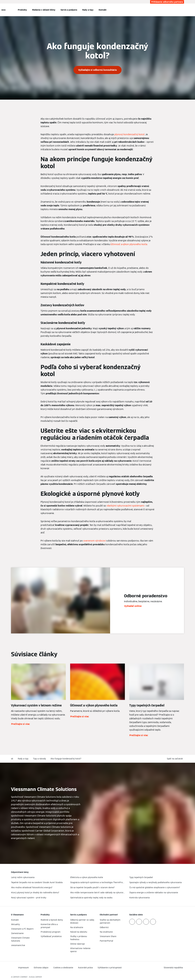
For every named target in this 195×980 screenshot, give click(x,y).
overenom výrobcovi (95, 541)
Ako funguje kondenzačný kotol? (66, 759)
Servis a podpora (69, 10)
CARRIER (38, 977)
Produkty (22, 10)
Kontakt (103, 10)
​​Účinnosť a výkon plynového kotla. (129, 244)
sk (12, 759)
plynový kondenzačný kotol (129, 134)
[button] (175, 759)
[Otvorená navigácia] (4, 10)
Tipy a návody (39, 759)
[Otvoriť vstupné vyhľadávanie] (183, 10)
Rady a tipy (88, 10)
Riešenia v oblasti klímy (44, 10)
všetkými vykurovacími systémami (125, 506)
